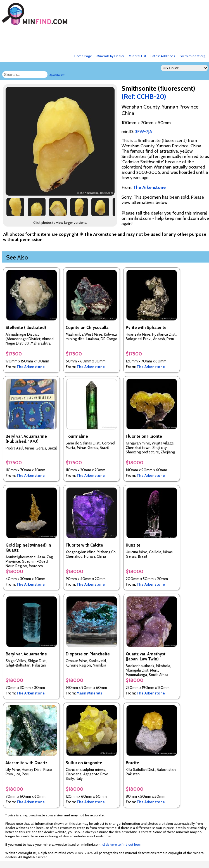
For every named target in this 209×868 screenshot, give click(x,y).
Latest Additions (163, 56)
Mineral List (137, 56)
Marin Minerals (89, 693)
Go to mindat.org (192, 56)
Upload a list (57, 75)
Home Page (83, 56)
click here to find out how (121, 844)
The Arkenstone (31, 367)
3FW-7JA (144, 132)
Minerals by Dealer (110, 56)
